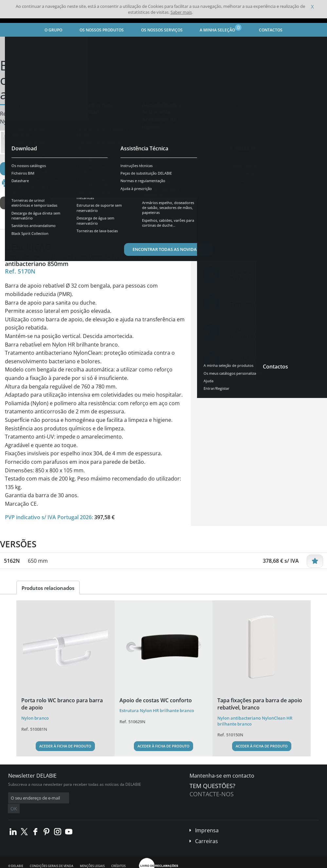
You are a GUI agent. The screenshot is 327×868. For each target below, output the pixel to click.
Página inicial (21, 44)
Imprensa (207, 821)
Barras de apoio (204, 44)
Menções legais (92, 856)
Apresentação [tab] (29, 224)
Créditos (118, 856)
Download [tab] (114, 224)
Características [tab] (74, 224)
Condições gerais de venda (52, 856)
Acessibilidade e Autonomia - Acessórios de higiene (134, 44)
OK (112, 798)
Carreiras (207, 831)
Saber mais (181, 12)
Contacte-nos (212, 794)
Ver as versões (26, 203)
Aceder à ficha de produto (65, 746)
